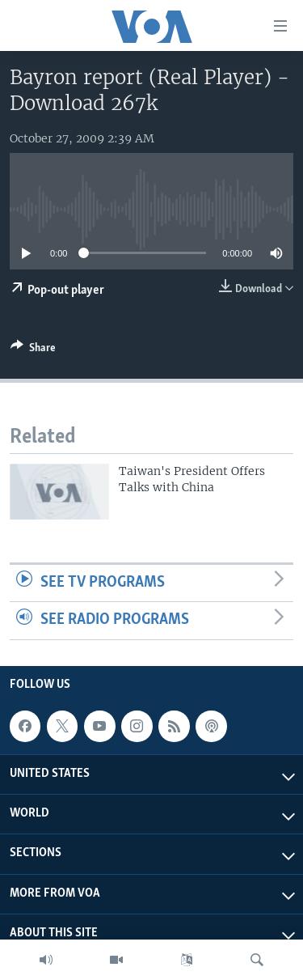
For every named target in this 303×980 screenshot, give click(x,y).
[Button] (33, 350)
